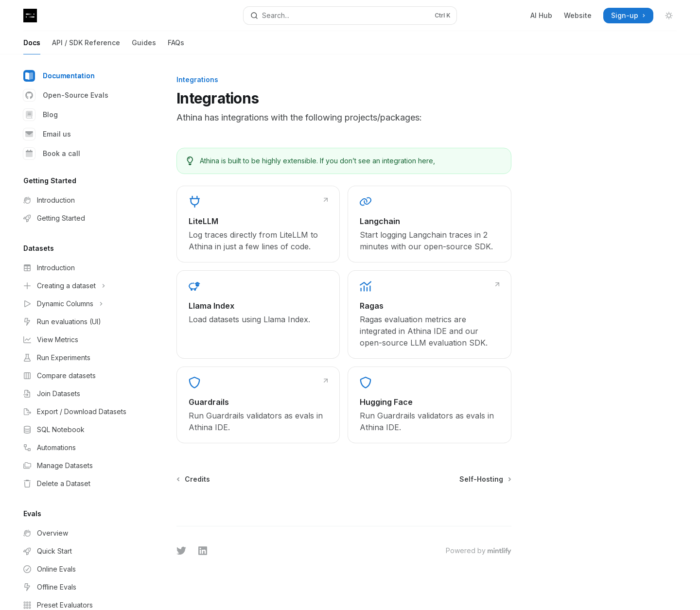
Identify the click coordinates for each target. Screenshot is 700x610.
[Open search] (350, 16)
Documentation (59, 76)
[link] (258, 224)
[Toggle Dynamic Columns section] (78, 304)
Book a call (52, 154)
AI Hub (541, 15)
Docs (32, 46)
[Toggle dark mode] (669, 16)
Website (578, 15)
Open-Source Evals (66, 95)
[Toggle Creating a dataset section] (78, 286)
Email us (47, 134)
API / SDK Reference (86, 46)
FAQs (176, 46)
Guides (144, 46)
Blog (41, 115)
